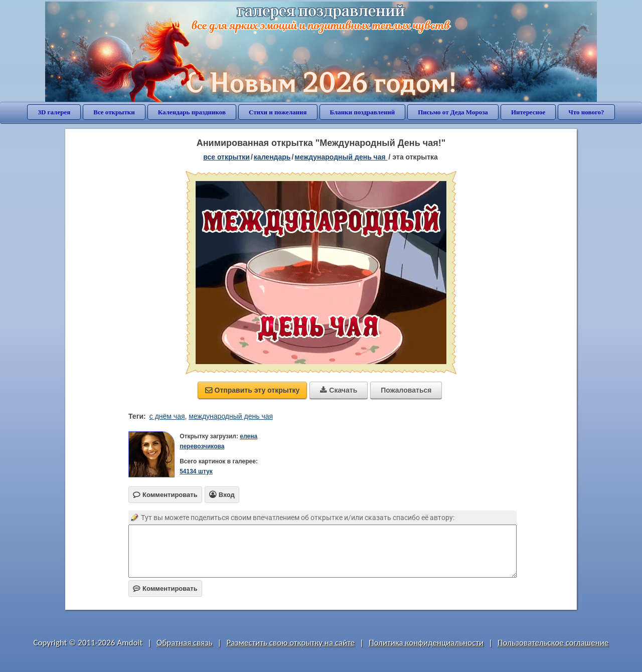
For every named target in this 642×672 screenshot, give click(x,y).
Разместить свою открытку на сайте (290, 643)
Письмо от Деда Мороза (453, 112)
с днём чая (167, 416)
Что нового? (586, 112)
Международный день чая (341, 157)
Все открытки (114, 112)
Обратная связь (185, 643)
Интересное (528, 112)
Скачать (339, 390)
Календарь (272, 157)
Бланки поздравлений (363, 112)
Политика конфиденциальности (426, 643)
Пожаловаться (406, 390)
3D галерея (54, 112)
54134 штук (196, 471)
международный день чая (231, 416)
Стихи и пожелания (278, 112)
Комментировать (165, 589)
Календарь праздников (192, 112)
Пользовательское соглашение (553, 643)
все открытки (226, 157)
